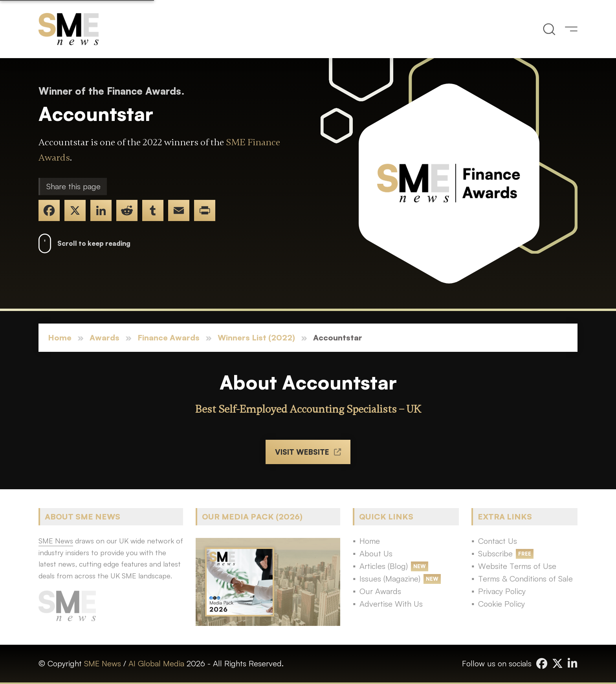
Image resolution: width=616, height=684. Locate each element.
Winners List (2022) (256, 337)
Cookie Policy (501, 604)
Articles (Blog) (384, 566)
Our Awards (380, 591)
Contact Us (498, 541)
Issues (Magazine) (390, 579)
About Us (376, 553)
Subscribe (495, 553)
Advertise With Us (391, 604)
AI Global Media (156, 663)
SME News (103, 663)
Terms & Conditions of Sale (525, 579)
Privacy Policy (502, 591)
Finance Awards (169, 337)
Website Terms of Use (517, 566)
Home (60, 337)
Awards (104, 337)
